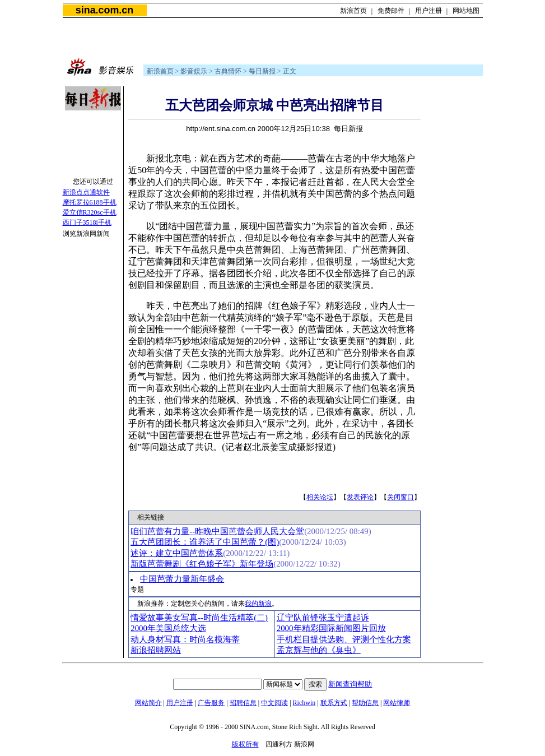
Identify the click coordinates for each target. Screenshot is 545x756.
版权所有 (245, 744)
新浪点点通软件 (86, 192)
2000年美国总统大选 (168, 628)
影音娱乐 (194, 71)
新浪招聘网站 (156, 650)
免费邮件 (391, 11)
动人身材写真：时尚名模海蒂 (185, 639)
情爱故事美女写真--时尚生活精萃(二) (199, 618)
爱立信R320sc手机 (90, 212)
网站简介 (148, 703)
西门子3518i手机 (87, 222)
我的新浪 (258, 604)
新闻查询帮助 (350, 684)
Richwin (304, 703)
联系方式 (334, 703)
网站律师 (397, 703)
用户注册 (428, 11)
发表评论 (360, 497)
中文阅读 (274, 703)
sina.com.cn (104, 10)
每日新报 (262, 71)
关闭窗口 (400, 497)
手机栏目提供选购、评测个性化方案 (344, 639)
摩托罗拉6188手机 (90, 202)
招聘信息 (243, 703)
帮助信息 (365, 703)
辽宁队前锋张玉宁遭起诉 (323, 618)
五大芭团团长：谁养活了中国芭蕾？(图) (205, 542)
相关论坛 (320, 497)
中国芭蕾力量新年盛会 (182, 579)
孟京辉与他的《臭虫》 (319, 650)
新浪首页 (353, 11)
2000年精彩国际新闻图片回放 (331, 628)
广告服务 (211, 703)
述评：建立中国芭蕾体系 (177, 553)
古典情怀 (228, 71)
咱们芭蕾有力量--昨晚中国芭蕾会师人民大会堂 (217, 531)
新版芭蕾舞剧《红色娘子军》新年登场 (202, 564)
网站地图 (466, 11)
